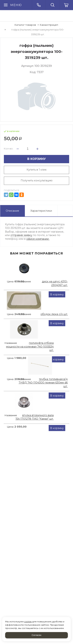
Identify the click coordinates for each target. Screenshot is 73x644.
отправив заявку (21, 235)
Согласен (36, 635)
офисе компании (38, 239)
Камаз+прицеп (49, 25)
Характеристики (41, 211)
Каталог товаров (25, 25)
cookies (28, 622)
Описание (12, 211)
